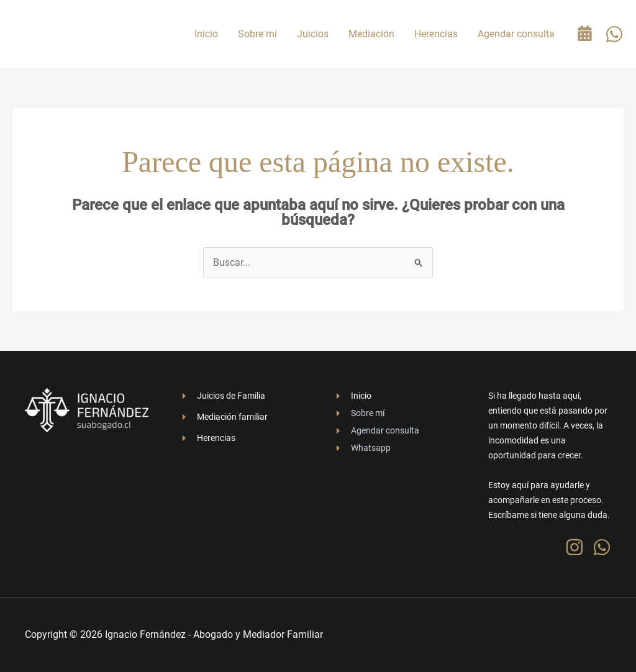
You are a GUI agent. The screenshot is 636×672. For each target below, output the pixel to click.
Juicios (313, 34)
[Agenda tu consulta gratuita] (585, 33)
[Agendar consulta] (376, 430)
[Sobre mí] (359, 413)
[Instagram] (575, 547)
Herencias (436, 34)
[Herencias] (207, 438)
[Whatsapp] (362, 448)
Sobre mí (257, 34)
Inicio (206, 34)
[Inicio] (352, 396)
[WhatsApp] (614, 34)
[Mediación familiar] (224, 417)
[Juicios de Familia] (222, 396)
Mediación (371, 34)
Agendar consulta (516, 34)
